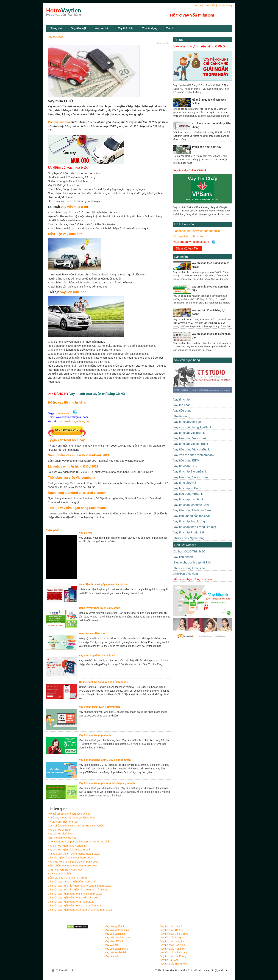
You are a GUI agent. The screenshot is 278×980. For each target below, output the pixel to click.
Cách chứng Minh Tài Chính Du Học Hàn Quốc (76, 825)
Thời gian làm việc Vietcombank (71, 478)
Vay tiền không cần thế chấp (192, 516)
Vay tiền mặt (79, 28)
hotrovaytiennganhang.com (75, 421)
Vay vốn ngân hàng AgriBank (193, 427)
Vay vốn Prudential (116, 952)
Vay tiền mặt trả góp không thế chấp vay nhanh (107, 783)
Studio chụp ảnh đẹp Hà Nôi (192, 563)
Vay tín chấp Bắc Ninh (173, 945)
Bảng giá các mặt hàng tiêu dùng (67, 878)
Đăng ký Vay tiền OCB (92, 633)
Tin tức (179, 40)
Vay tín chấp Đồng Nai (173, 938)
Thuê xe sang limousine (189, 568)
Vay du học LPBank (59, 830)
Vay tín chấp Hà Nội (171, 926)
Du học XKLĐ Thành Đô (189, 551)
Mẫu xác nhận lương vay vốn (193, 579)
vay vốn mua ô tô (74, 207)
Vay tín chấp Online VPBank (190, 170)
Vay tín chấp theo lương (189, 521)
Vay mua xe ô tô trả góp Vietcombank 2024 (73, 862)
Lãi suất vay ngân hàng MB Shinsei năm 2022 (75, 894)
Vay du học (86, 533)
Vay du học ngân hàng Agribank (67, 846)
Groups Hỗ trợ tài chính (189, 236)
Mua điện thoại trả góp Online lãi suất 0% (103, 584)
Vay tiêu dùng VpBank (188, 494)
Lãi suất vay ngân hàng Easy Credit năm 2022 (75, 905)
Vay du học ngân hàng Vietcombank (69, 849)
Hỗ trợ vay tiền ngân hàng (67, 402)
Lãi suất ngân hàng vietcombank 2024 (70, 857)
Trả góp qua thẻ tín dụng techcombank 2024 (74, 854)
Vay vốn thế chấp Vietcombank (194, 455)
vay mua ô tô (73, 234)
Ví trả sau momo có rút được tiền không (71, 817)
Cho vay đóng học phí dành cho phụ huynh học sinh (79, 841)
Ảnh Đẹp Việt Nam (186, 574)
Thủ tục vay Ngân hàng (189, 538)
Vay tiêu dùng (182, 411)
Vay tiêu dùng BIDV (186, 461)
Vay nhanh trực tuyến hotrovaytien (99, 707)
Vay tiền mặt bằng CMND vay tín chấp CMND (105, 760)
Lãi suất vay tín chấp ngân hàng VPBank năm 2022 (78, 889)
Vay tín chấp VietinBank (189, 433)
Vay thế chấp (126, 28)
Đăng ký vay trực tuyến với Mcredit (100, 608)
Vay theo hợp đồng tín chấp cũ (97, 656)
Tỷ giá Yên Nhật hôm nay (66, 440)
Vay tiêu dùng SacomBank (191, 477)
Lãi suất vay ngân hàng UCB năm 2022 (71, 902)
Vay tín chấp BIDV (185, 466)
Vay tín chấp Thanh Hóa (174, 964)
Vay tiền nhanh (183, 557)
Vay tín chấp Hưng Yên (173, 949)
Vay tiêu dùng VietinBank (190, 438)
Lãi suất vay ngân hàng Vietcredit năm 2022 (74, 897)
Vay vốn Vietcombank (117, 930)
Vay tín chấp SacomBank (190, 472)
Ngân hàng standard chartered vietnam (77, 493)
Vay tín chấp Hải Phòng (173, 956)
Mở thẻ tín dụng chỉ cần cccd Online (69, 814)
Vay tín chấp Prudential (189, 532)
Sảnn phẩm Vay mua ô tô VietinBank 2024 (79, 455)
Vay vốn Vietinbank (116, 934)
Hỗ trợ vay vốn (184, 224)
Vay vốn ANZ (112, 945)
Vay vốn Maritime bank (118, 938)
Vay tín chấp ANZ (185, 483)
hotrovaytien (64, 413)
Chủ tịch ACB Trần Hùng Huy (65, 870)
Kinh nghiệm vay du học (62, 838)
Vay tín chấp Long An (172, 941)
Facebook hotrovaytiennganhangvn (197, 231)
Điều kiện (55, 234)
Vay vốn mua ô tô (59, 122)
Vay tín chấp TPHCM (172, 930)
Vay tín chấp (102, 28)
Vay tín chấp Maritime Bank (191, 505)
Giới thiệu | (211, 6)
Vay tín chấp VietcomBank (191, 444)
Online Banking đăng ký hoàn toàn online (103, 682)
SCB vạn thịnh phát (59, 873)
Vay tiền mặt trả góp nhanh (95, 735)
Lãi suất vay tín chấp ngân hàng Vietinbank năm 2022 (80, 886)
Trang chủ (56, 28)
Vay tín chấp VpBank (187, 488)
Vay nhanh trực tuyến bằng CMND (199, 46)
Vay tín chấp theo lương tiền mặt (195, 527)
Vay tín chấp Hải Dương (174, 952)
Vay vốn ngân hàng (187, 360)
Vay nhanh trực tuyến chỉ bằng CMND (97, 394)
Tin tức (170, 28)
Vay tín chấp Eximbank (188, 499)
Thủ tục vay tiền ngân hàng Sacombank (77, 508)
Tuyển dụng (225, 6)
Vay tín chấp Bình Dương (174, 934)
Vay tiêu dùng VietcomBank (192, 449)
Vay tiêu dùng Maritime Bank (192, 510)
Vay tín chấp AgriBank (188, 422)
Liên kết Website (185, 545)
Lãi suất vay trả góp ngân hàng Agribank (72, 881)
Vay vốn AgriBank (115, 926)
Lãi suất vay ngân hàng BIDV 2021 (73, 466)
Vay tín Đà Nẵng (169, 960)
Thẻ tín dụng (150, 28)
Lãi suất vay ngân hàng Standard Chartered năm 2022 (80, 910)
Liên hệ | (198, 6)
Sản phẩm (54, 530)
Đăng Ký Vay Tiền (188, 249)
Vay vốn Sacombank (116, 949)
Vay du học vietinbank (61, 833)
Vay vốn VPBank (114, 941)
